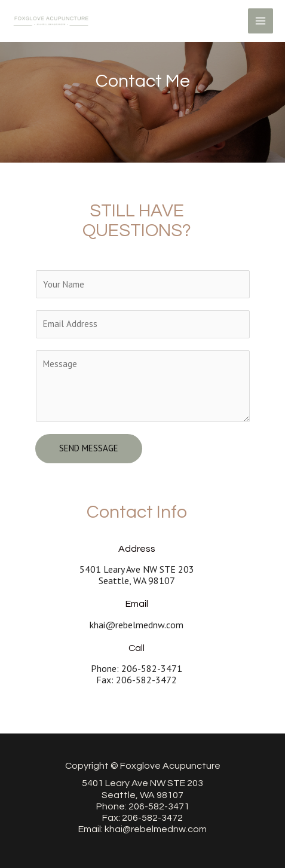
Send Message (89, 448)
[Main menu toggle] (261, 21)
